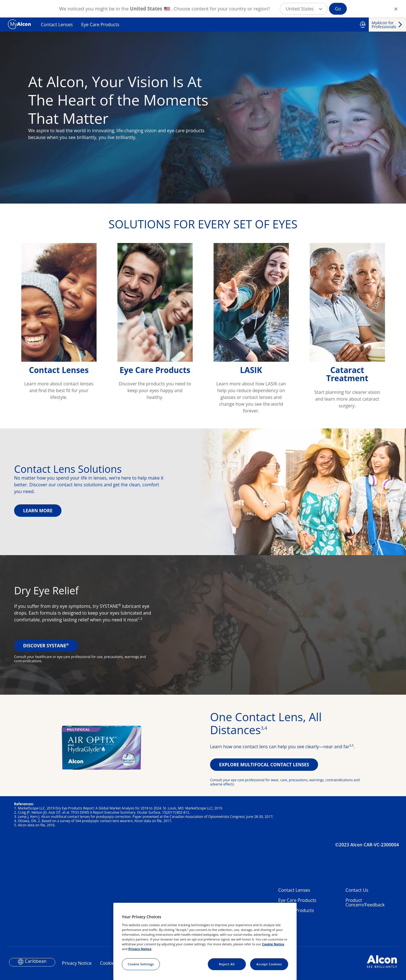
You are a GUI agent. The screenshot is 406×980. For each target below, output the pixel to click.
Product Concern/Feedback (365, 902)
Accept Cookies (269, 964)
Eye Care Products (100, 25)
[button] (304, 9)
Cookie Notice (273, 944)
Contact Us (357, 890)
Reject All (227, 964)
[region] (205, 941)
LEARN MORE (38, 511)
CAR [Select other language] (363, 25)
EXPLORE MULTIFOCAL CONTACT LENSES (264, 765)
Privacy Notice (77, 963)
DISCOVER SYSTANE (46, 646)
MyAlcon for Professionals (384, 25)
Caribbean (36, 961)
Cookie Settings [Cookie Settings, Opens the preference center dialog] (141, 964)
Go (338, 9)
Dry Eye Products (296, 910)
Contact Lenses (57, 25)
